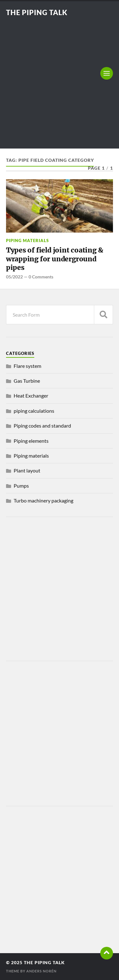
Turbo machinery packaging (43, 500)
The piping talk (37, 12)
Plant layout (27, 470)
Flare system (27, 366)
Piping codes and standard (42, 426)
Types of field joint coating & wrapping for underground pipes (55, 259)
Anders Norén (41, 971)
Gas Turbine (27, 381)
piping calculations (34, 411)
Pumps (21, 486)
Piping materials (27, 240)
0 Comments (41, 277)
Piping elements (31, 441)
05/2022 (14, 277)
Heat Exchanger (31, 396)
